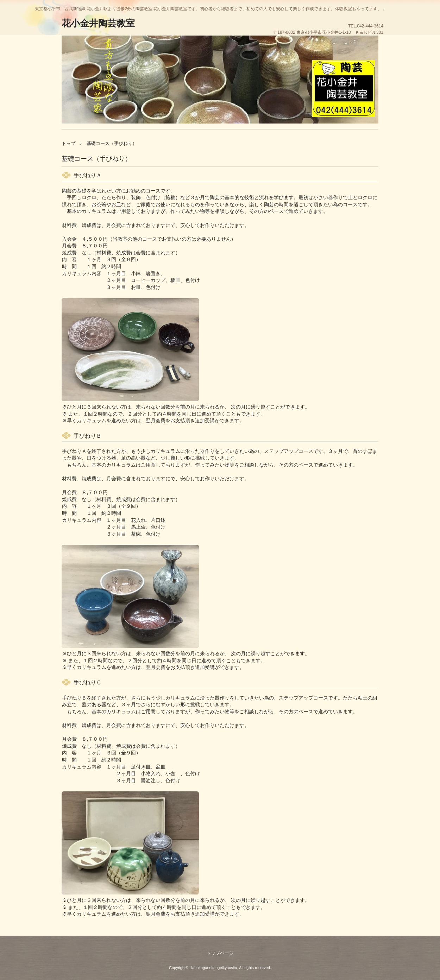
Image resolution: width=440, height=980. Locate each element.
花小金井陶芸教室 (98, 23)
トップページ (220, 953)
